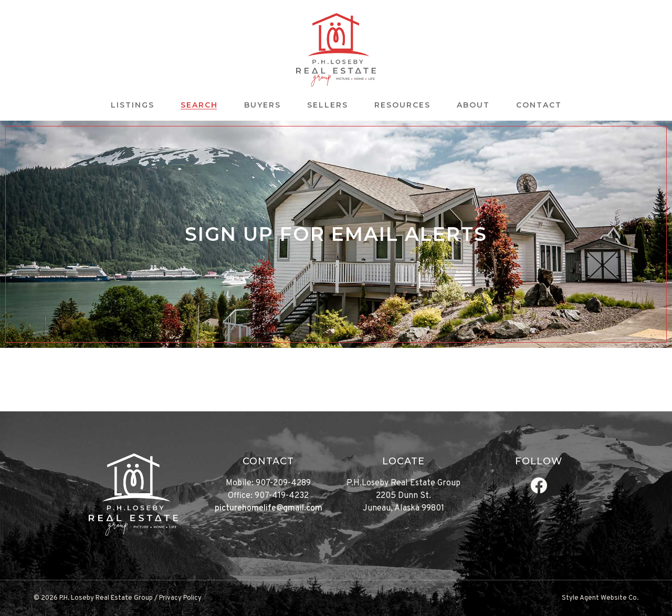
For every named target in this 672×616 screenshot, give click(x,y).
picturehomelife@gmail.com (269, 508)
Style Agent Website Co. (600, 598)
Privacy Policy (180, 598)
